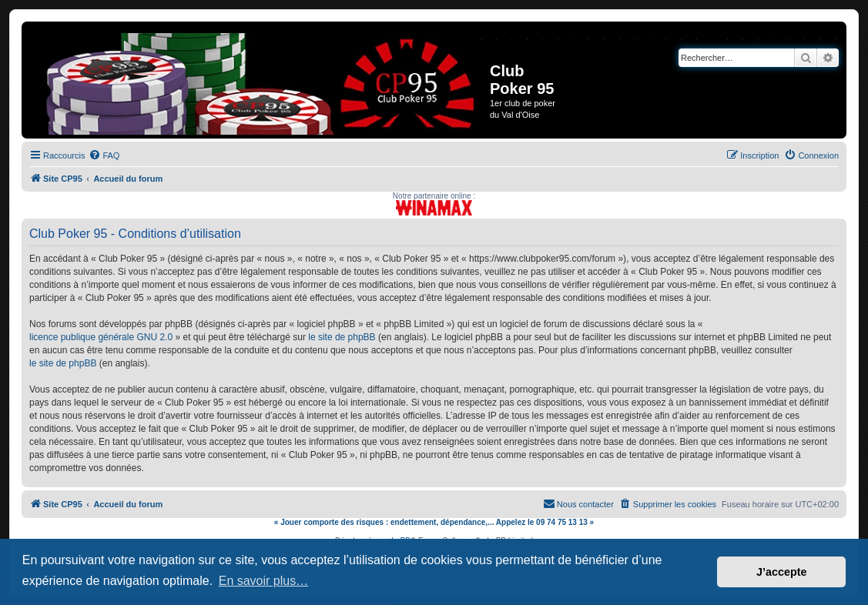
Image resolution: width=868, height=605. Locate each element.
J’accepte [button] (782, 572)
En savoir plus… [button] (264, 581)
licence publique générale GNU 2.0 (101, 337)
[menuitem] (104, 155)
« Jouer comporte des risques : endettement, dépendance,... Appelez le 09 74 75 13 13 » (434, 522)
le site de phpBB (342, 337)
